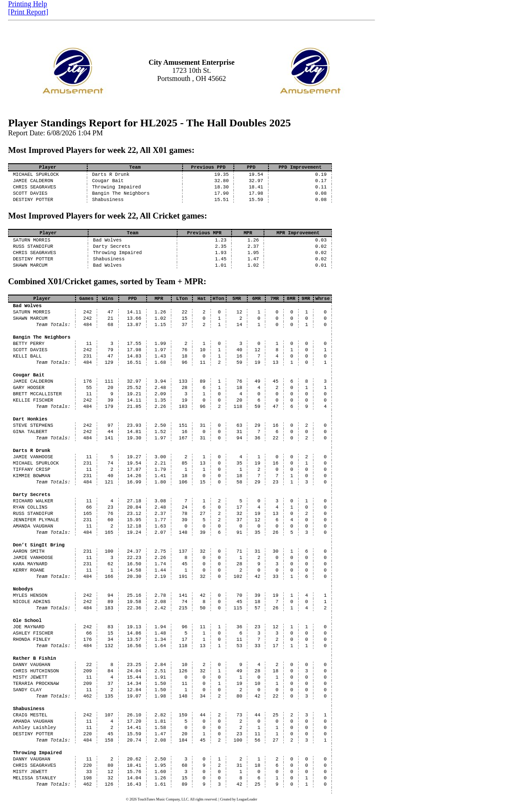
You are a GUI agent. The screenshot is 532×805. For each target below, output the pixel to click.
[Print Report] (28, 12)
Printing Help (28, 4)
